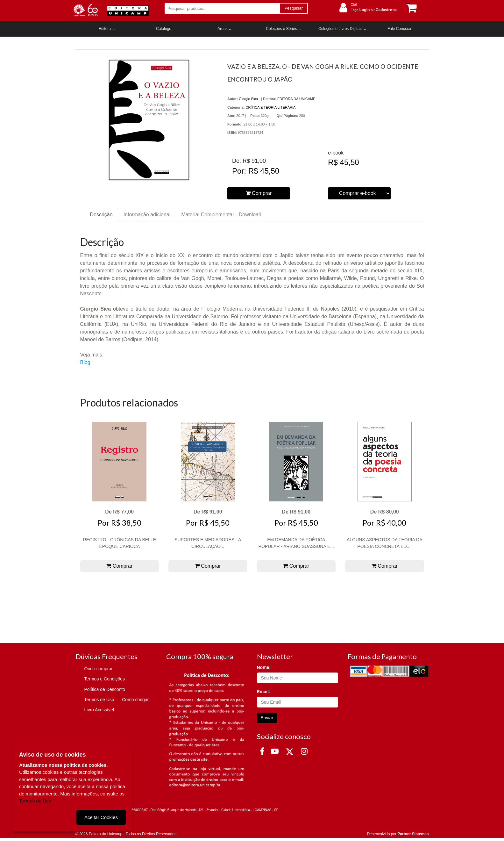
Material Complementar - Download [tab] (221, 215)
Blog (85, 362)
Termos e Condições (105, 679)
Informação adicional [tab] (147, 215)
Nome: (264, 667)
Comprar (259, 193)
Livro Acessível (99, 710)
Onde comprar (99, 669)
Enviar (267, 718)
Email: (264, 692)
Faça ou (374, 10)
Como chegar (135, 700)
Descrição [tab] (101, 215)
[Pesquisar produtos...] (222, 8)
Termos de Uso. (36, 801)
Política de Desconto (105, 689)
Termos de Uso (99, 700)
